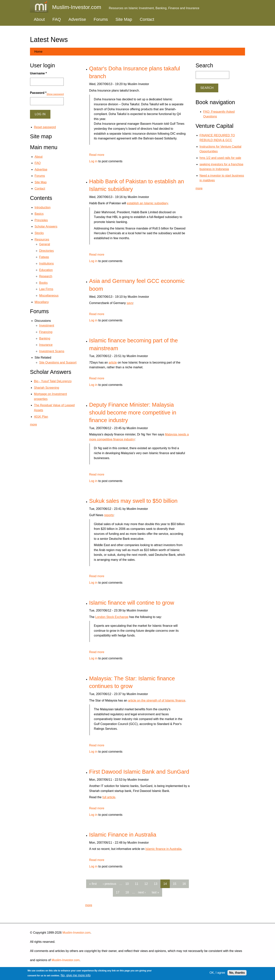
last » (155, 892)
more (89, 905)
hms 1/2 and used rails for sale (220, 158)
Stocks (39, 233)
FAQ (57, 19)
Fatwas (44, 257)
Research (46, 276)
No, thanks (237, 973)
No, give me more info (76, 975)
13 (156, 884)
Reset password (45, 127)
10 (127, 884)
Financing (46, 332)
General (45, 244)
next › (142, 892)
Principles (41, 220)
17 (118, 892)
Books (43, 283)
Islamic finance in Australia (163, 849)
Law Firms (46, 289)
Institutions (46, 264)
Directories (46, 251)
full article (109, 797)
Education (46, 270)
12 (146, 884)
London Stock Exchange (112, 617)
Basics (39, 214)
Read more (97, 155)
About (39, 19)
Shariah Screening (47, 388)
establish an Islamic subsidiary (147, 203)
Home (38, 52)
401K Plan (41, 417)
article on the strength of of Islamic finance (157, 700)
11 (137, 884)
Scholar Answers (46, 226)
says (130, 303)
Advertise (77, 19)
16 (184, 884)
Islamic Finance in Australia (123, 835)
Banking (45, 338)
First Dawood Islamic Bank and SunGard (139, 772)
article (113, 362)
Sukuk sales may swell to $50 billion (133, 501)
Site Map (124, 19)
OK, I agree (217, 973)
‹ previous (109, 884)
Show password (55, 94)
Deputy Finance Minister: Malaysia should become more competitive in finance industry (133, 412)
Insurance (46, 345)
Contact (147, 19)
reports (109, 515)
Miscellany (42, 302)
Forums (101, 19)
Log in (93, 161)
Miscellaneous (49, 296)
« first (93, 884)
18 (127, 892)
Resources (42, 239)
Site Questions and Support (58, 362)
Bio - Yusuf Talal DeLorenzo (53, 381)
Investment (47, 325)
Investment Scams (52, 351)
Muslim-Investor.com (76, 933)
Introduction (43, 207)
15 (175, 884)
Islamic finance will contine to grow (132, 603)
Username (38, 73)
